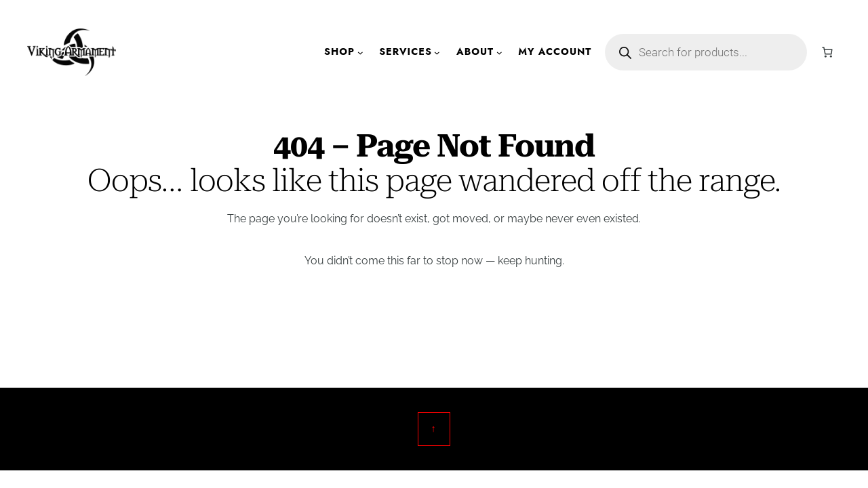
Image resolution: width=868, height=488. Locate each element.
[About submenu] (499, 53)
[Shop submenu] (360, 53)
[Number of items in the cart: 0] (827, 52)
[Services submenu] (437, 53)
